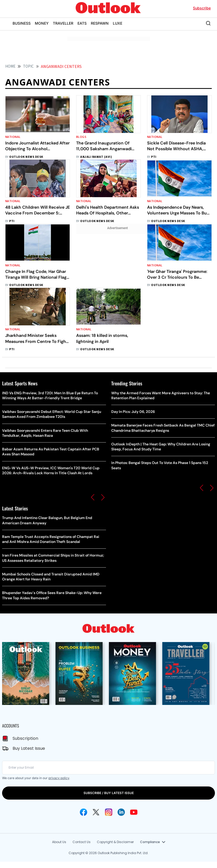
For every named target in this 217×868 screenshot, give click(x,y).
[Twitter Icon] (96, 812)
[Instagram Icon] (109, 812)
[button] (93, 497)
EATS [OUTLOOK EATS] (82, 23)
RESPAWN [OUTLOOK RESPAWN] (100, 23)
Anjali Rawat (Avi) (96, 157)
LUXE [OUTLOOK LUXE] (118, 23)
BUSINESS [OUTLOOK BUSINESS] (22, 23)
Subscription (25, 738)
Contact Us (82, 842)
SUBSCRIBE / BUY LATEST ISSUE (109, 793)
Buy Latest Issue (29, 748)
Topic (28, 66)
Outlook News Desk (26, 157)
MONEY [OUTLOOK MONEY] (42, 23)
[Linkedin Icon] (121, 812)
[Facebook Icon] (84, 812)
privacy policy (59, 778)
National (13, 137)
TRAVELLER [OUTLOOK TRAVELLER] (63, 23)
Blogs (81, 137)
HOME (10, 66)
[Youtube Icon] (134, 812)
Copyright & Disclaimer (115, 842)
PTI (154, 157)
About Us (59, 842)
